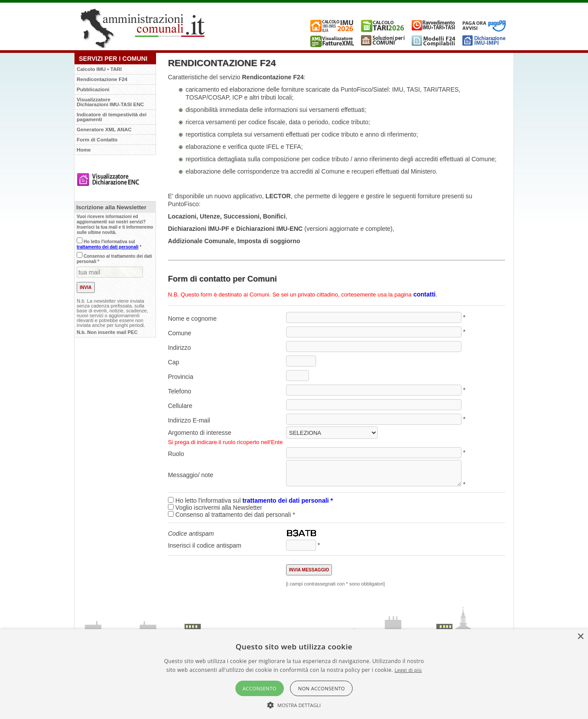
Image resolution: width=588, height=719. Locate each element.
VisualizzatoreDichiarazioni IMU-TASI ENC (110, 102)
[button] (294, 704)
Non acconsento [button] (321, 688)
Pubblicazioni (93, 89)
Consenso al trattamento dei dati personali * (232, 515)
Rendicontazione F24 (102, 79)
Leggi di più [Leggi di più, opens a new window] (408, 670)
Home (84, 150)
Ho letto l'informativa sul (250, 500)
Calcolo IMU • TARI (99, 69)
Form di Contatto (97, 140)
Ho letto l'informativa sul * (109, 244)
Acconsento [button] (260, 688)
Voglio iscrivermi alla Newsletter (219, 508)
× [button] (580, 637)
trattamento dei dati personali (108, 247)
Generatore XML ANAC (104, 130)
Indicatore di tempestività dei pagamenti (112, 117)
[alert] (294, 674)
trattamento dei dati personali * (288, 500)
